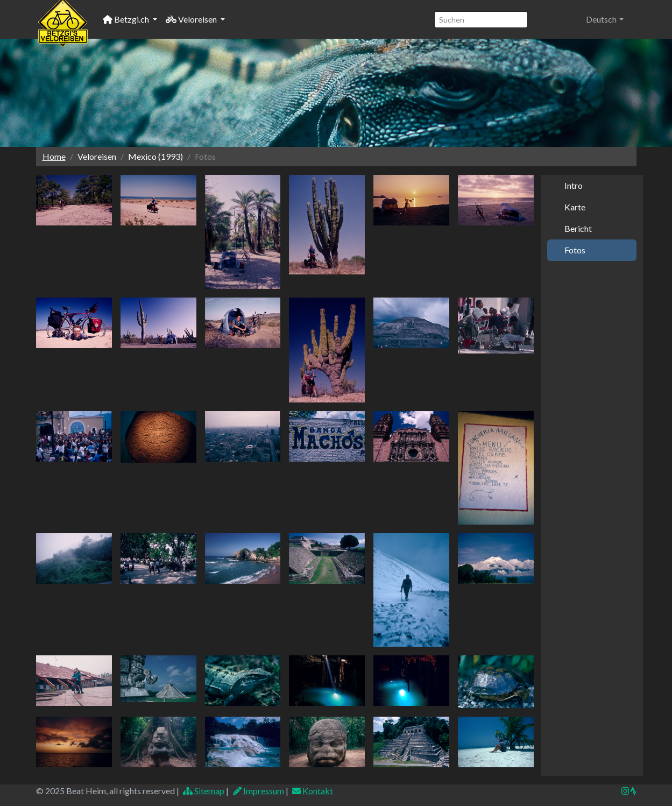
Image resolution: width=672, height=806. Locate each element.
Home (54, 156)
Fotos (575, 250)
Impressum (258, 791)
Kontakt (313, 791)
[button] (604, 19)
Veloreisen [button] (192, 19)
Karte (575, 207)
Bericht (578, 228)
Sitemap (204, 791)
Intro (574, 185)
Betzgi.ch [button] (127, 19)
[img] (633, 791)
